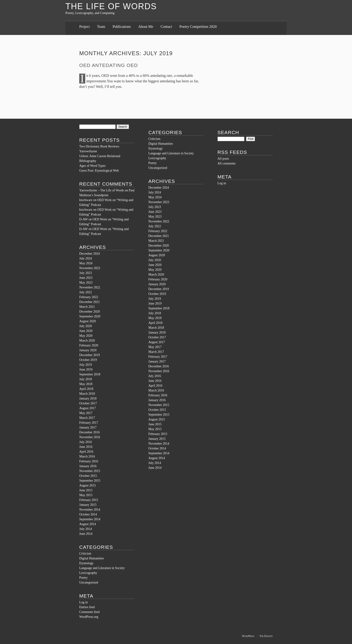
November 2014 (90, 510)
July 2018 (86, 379)
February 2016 (89, 461)
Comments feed (89, 612)
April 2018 (86, 389)
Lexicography (88, 573)
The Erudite (266, 636)
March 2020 (87, 341)
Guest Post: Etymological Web (99, 171)
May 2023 (86, 283)
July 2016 (86, 442)
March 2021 (87, 307)
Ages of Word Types (92, 166)
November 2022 (90, 287)
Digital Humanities (92, 558)
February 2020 (89, 345)
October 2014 (88, 514)
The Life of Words (111, 6)
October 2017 (88, 403)
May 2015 (86, 495)
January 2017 (88, 427)
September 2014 (90, 519)
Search (228, 132)
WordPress (248, 636)
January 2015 (88, 505)
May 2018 (86, 384)
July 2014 (86, 529)
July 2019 (86, 365)
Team (101, 27)
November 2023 (90, 268)
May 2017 (86, 413)
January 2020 (88, 350)
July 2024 (86, 258)
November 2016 (90, 437)
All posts (223, 159)
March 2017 (87, 418)
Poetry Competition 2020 (198, 27)
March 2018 (87, 394)
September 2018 (90, 374)
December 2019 (89, 355)
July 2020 (86, 326)
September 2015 (90, 481)
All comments (227, 163)
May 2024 (86, 263)
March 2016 (87, 456)
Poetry (84, 578)
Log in (84, 602)
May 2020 (86, 336)
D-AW (84, 219)
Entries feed (87, 607)
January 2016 (88, 466)
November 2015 (90, 471)
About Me (146, 27)
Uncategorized (89, 582)
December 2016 (89, 432)
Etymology (86, 563)
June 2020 (86, 331)
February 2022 (89, 297)
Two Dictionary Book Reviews (99, 146)
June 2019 (86, 369)
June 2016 (86, 447)
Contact (166, 27)
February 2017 (89, 423)
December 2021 (89, 302)
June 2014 (86, 534)
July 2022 (86, 292)
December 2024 (89, 254)
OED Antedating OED (109, 65)
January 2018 (88, 398)
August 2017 (88, 408)
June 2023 (86, 278)
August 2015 (88, 485)
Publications (122, 27)
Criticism (85, 553)
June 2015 (86, 490)
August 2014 (88, 524)
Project (84, 27)
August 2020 (88, 321)
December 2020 (89, 312)
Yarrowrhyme (88, 151)
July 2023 (86, 273)
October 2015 (88, 476)
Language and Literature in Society (102, 568)
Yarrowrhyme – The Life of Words (102, 190)
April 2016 (86, 452)
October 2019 (88, 360)
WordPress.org (89, 617)
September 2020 (90, 316)
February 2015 (89, 500)
